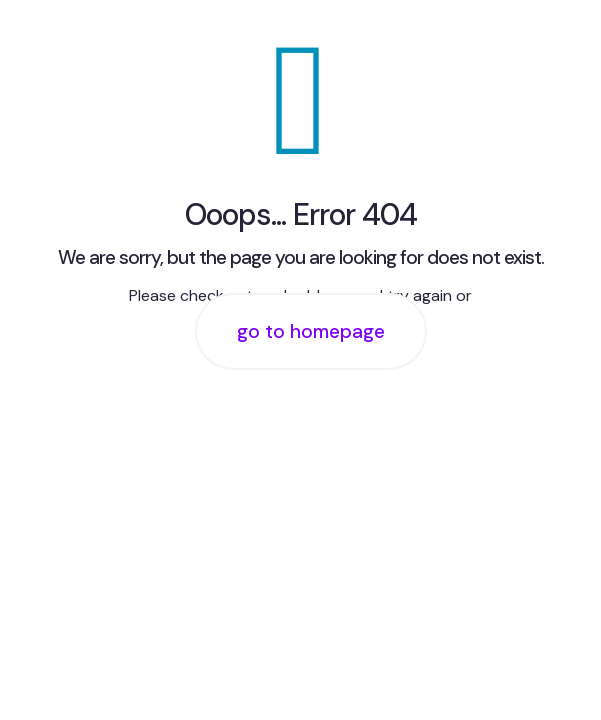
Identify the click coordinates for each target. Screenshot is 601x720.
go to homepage (311, 331)
